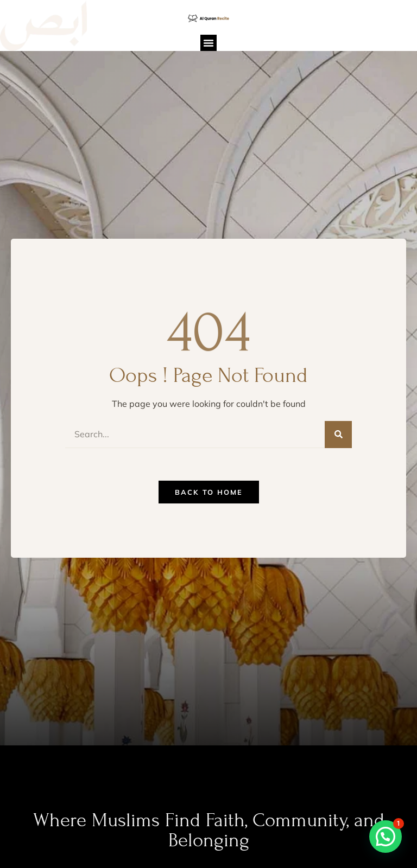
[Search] (338, 435)
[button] (208, 43)
